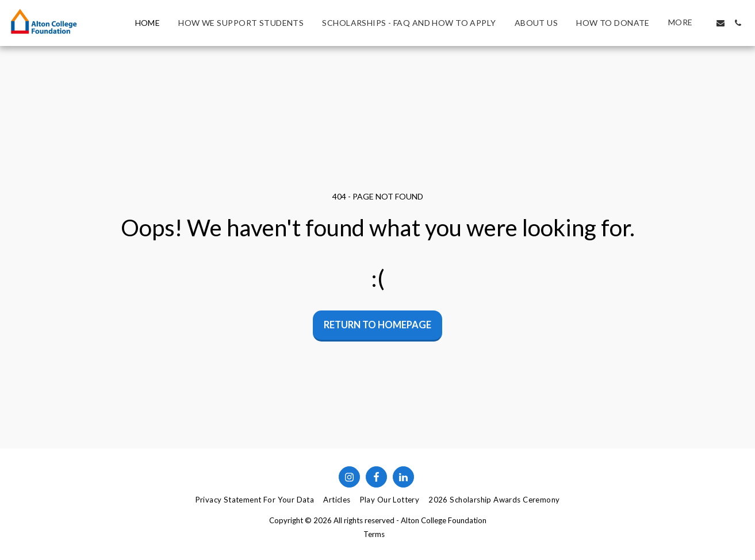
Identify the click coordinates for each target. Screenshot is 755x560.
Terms (374, 534)
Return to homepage (377, 325)
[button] (720, 23)
